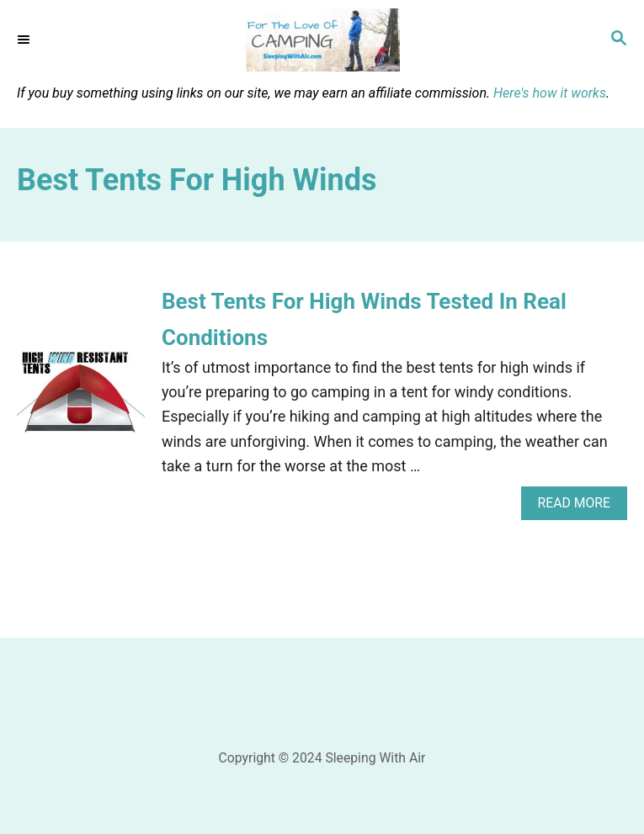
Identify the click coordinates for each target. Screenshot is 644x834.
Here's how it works (550, 93)
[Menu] (25, 40)
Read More (580, 507)
